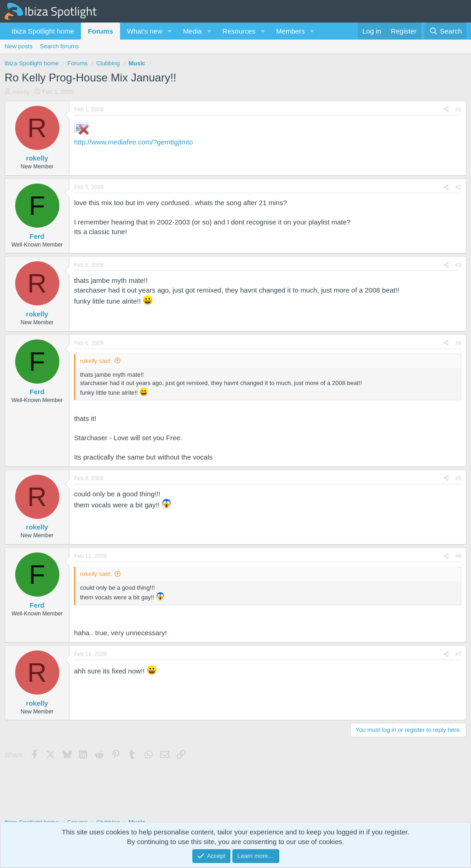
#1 (458, 109)
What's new (145, 31)
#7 (458, 654)
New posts (19, 46)
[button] (170, 31)
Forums (101, 31)
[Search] (445, 31)
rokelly (21, 92)
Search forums (60, 46)
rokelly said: (96, 361)
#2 (458, 187)
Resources (239, 31)
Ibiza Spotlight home (43, 31)
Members (290, 31)
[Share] (446, 110)
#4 (458, 343)
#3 (458, 265)
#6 (458, 556)
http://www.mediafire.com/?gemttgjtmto (133, 142)
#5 (458, 478)
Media (192, 31)
